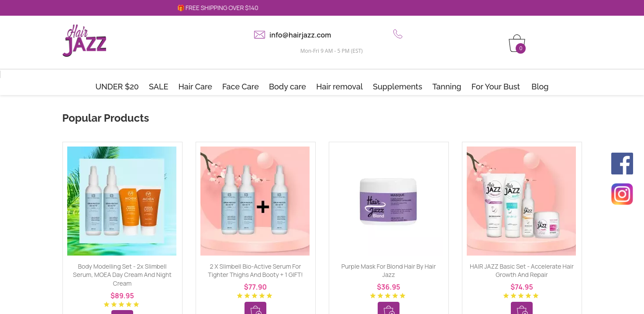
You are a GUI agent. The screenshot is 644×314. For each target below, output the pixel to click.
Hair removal (339, 87)
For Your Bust (496, 87)
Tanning (447, 87)
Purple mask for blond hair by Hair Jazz (389, 271)
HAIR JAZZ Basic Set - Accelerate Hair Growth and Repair (522, 271)
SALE (158, 87)
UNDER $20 (117, 87)
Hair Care (195, 87)
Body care (288, 87)
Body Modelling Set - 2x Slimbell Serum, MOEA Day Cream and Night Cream (122, 275)
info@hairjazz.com (300, 35)
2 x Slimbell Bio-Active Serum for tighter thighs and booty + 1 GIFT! (255, 271)
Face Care (241, 87)
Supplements (398, 87)
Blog (540, 87)
